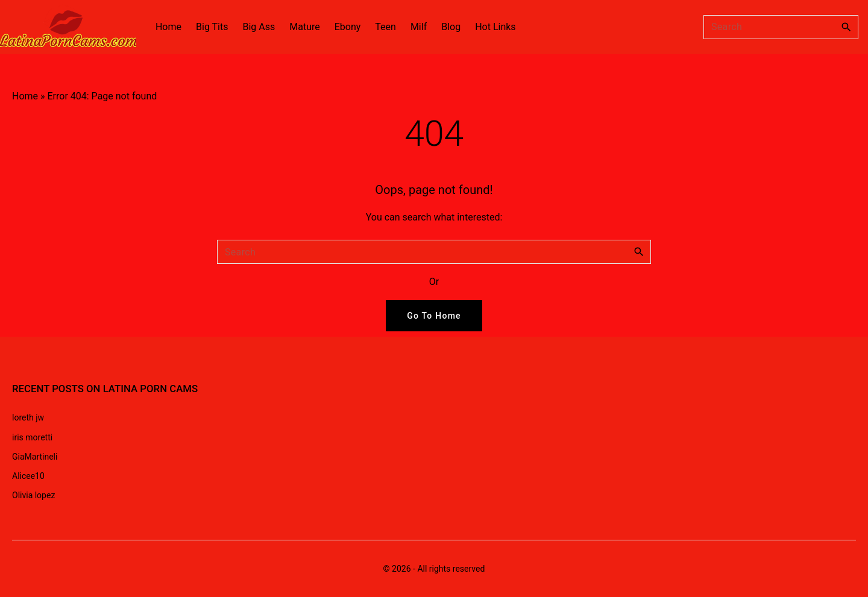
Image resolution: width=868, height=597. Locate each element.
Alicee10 (28, 476)
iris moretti (32, 437)
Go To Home (434, 316)
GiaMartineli (35, 457)
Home (25, 96)
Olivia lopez (33, 495)
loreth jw (28, 417)
